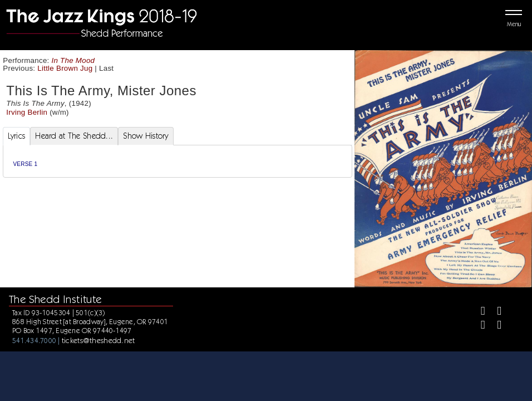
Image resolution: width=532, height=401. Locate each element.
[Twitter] (494, 312)
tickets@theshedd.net (98, 340)
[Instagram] (478, 326)
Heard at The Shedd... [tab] (74, 136)
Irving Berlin (27, 112)
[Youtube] (494, 326)
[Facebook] (478, 312)
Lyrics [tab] (17, 136)
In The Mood (73, 60)
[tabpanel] (178, 161)
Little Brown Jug (65, 68)
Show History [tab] (146, 136)
